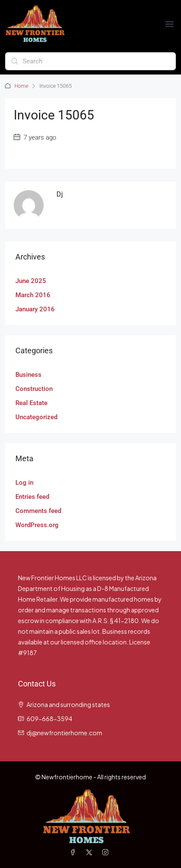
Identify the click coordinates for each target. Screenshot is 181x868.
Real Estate (31, 403)
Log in (24, 483)
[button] (170, 24)
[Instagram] (107, 852)
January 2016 (35, 309)
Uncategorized (36, 417)
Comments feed (38, 511)
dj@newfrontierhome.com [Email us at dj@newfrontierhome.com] (64, 733)
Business (28, 375)
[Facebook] (74, 852)
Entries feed (32, 497)
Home (21, 86)
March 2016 (33, 295)
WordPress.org (37, 525)
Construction (34, 389)
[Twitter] (91, 852)
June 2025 (31, 281)
